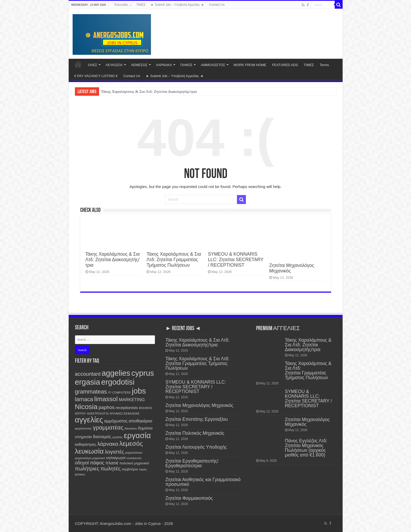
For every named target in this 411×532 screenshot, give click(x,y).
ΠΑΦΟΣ (186, 65)
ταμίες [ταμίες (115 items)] (143, 469)
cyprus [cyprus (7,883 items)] (143, 373)
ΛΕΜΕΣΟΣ (139, 65)
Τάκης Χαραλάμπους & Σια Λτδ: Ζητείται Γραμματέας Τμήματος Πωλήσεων (174, 260)
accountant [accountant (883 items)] (88, 374)
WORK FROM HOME (250, 65)
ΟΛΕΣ (93, 65)
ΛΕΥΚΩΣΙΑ (114, 65)
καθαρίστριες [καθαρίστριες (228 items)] (86, 444)
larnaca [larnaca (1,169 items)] (84, 399)
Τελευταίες (121, 5)
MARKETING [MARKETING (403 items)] (132, 400)
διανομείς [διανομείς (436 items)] (102, 437)
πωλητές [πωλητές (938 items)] (110, 469)
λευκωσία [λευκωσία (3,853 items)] (89, 451)
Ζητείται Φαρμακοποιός (189, 498)
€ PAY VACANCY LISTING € (96, 76)
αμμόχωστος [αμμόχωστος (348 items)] (116, 421)
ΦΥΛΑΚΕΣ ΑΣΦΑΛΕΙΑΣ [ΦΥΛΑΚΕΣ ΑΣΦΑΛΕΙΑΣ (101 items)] (125, 413)
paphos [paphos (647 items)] (107, 407)
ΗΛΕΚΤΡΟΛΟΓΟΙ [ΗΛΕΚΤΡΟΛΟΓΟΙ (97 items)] (98, 413)
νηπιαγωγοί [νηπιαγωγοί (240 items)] (116, 458)
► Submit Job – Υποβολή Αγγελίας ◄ (177, 5)
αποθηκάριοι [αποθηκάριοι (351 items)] (140, 421)
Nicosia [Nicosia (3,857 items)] (86, 407)
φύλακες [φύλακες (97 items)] (80, 474)
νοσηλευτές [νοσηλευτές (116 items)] (134, 458)
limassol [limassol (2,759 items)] (106, 399)
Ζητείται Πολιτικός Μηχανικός (195, 433)
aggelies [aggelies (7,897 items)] (116, 373)
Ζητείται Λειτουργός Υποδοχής (196, 447)
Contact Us (217, 5)
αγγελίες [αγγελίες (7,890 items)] (89, 420)
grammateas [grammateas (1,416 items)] (91, 392)
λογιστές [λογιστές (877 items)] (115, 452)
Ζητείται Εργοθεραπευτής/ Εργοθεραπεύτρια (192, 463)
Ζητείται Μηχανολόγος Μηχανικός (199, 405)
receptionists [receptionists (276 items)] (127, 408)
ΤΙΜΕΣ (141, 5)
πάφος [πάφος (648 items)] (97, 463)
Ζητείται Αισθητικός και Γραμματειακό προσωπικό (203, 482)
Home (78, 64)
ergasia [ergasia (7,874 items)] (88, 382)
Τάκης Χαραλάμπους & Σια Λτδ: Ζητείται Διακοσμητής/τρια (149, 92)
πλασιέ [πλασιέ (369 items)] (112, 463)
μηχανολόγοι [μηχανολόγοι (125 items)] (134, 452)
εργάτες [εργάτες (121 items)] (118, 437)
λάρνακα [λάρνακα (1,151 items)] (108, 444)
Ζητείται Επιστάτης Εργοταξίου (197, 419)
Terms (324, 65)
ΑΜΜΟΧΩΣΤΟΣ (213, 65)
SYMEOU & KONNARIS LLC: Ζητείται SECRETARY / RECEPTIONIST (236, 260)
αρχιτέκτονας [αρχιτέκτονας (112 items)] (83, 428)
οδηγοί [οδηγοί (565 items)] (82, 463)
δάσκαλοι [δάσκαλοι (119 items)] (131, 428)
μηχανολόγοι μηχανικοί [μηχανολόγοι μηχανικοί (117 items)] (90, 458)
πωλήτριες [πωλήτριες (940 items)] (87, 469)
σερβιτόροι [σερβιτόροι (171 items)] (130, 469)
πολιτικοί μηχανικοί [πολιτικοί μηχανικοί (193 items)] (134, 463)
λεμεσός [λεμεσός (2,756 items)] (131, 444)
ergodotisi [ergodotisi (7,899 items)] (118, 382)
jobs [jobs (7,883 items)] (139, 391)
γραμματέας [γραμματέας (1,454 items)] (108, 428)
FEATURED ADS (285, 65)
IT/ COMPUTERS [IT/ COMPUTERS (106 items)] (119, 393)
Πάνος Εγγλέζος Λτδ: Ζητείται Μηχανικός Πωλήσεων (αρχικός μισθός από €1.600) (306, 448)
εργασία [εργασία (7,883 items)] (137, 435)
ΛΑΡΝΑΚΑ (164, 65)
